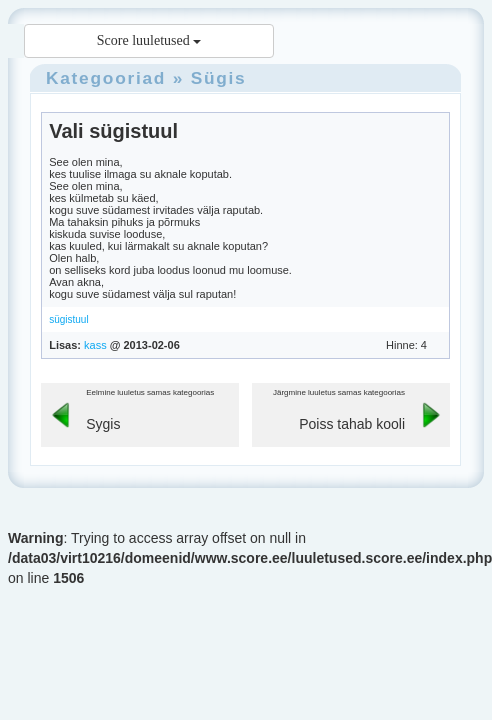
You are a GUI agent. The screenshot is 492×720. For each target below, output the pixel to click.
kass (95, 345)
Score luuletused (149, 40)
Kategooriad (106, 78)
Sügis (219, 78)
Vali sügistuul (113, 131)
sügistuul (68, 319)
